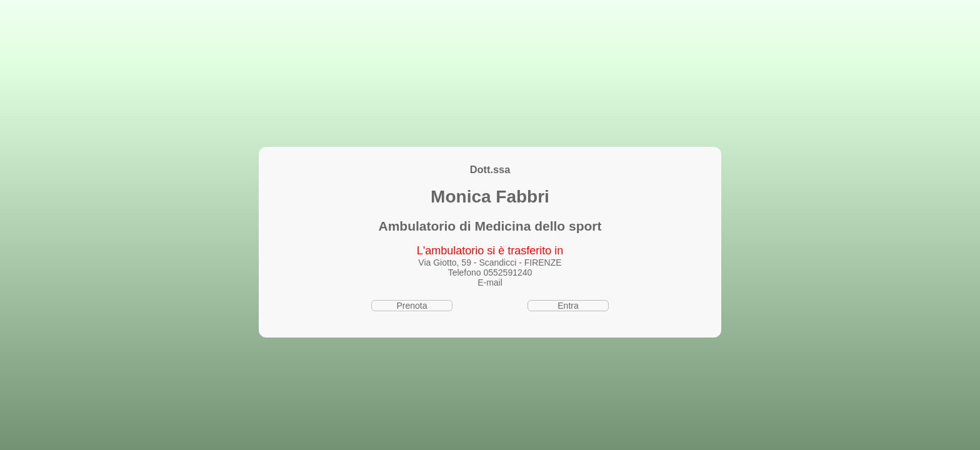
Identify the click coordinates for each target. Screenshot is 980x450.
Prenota (412, 306)
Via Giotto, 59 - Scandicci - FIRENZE (490, 262)
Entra (568, 306)
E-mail (490, 282)
